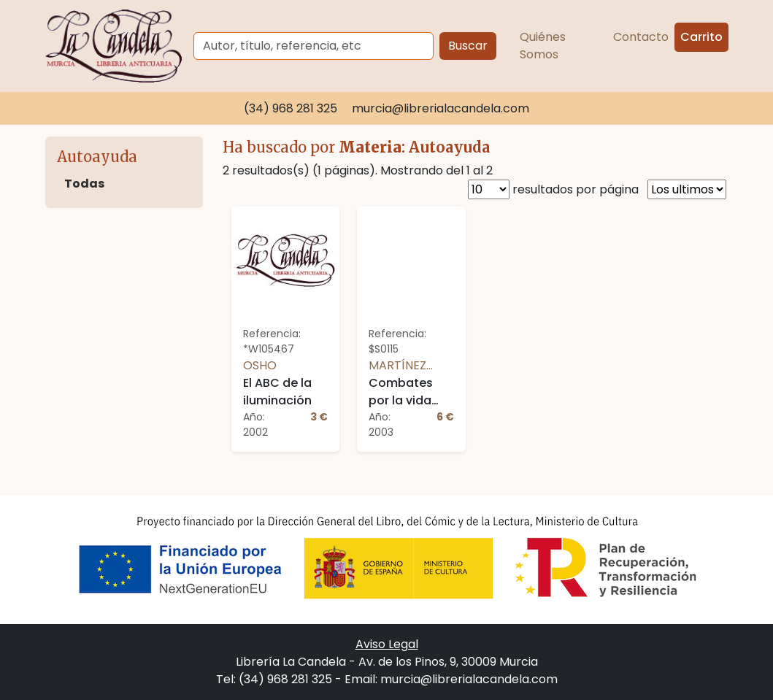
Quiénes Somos (543, 46)
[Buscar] (314, 46)
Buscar (468, 46)
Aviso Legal (387, 644)
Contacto (641, 37)
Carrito (701, 37)
